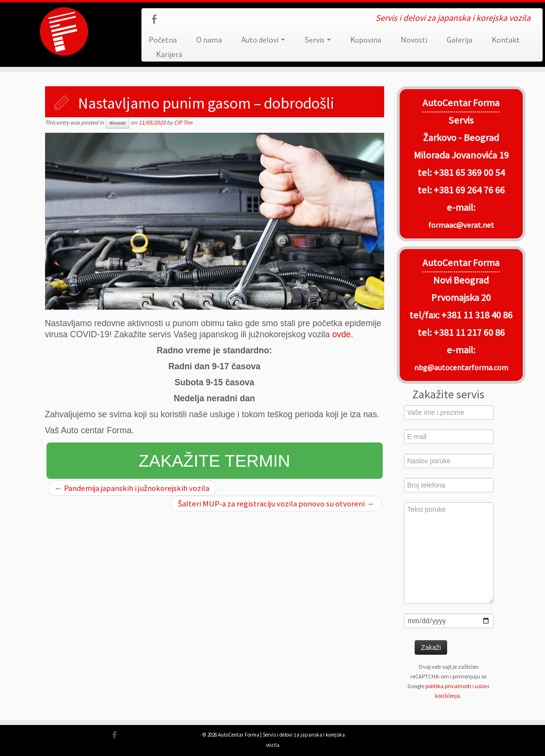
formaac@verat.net (461, 225)
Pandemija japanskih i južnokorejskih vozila (132, 488)
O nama (209, 40)
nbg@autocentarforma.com (461, 367)
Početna (163, 40)
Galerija (459, 40)
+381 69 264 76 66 (469, 190)
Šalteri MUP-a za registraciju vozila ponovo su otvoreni (276, 504)
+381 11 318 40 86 (476, 315)
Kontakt (506, 40)
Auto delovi (263, 40)
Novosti (414, 40)
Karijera (169, 54)
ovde (342, 334)
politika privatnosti (448, 686)
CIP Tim (183, 122)
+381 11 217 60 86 (469, 332)
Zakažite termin (214, 461)
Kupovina (366, 40)
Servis (318, 40)
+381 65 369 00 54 (469, 173)
